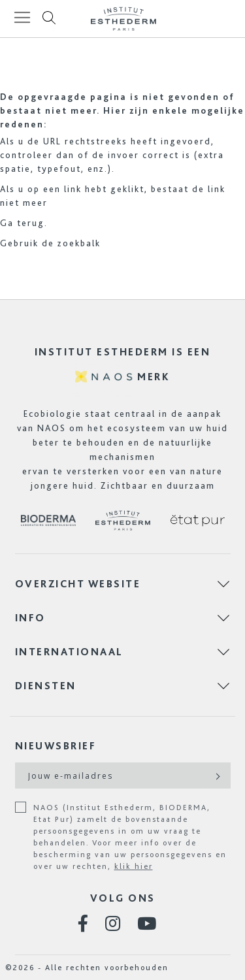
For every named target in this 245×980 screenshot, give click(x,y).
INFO (30, 618)
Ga (7, 223)
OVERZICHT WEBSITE (78, 584)
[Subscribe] (217, 776)
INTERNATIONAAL (69, 652)
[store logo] (123, 19)
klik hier (134, 866)
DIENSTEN (46, 686)
